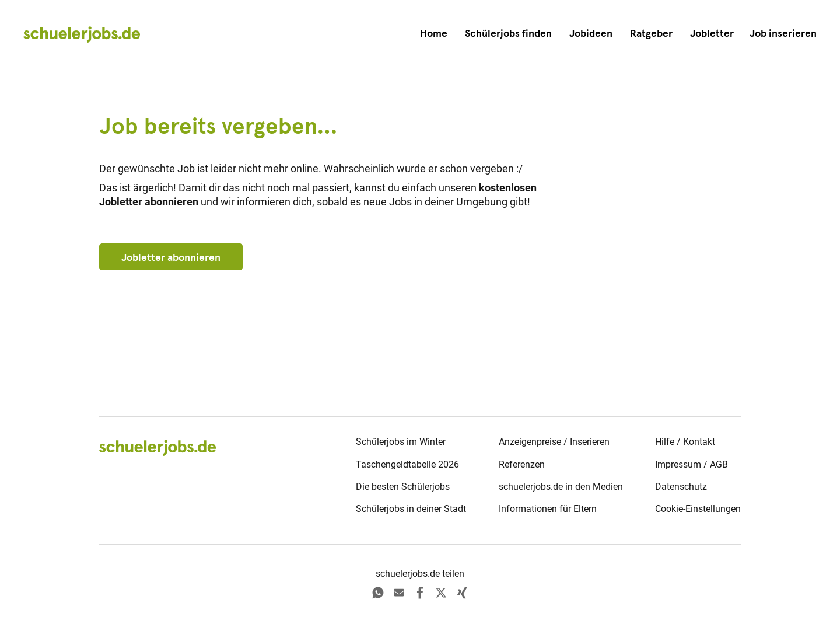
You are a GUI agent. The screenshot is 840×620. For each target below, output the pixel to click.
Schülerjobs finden (508, 33)
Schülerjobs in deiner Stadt (411, 509)
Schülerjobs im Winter (401, 442)
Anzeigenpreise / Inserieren (554, 442)
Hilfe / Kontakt (685, 442)
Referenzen (522, 464)
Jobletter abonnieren (171, 257)
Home (434, 33)
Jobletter (712, 33)
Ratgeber (651, 33)
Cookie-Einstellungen (698, 509)
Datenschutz (681, 487)
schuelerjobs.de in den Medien (561, 487)
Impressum (678, 464)
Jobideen (591, 33)
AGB (719, 464)
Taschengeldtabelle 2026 (407, 464)
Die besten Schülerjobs (403, 487)
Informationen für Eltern (548, 509)
